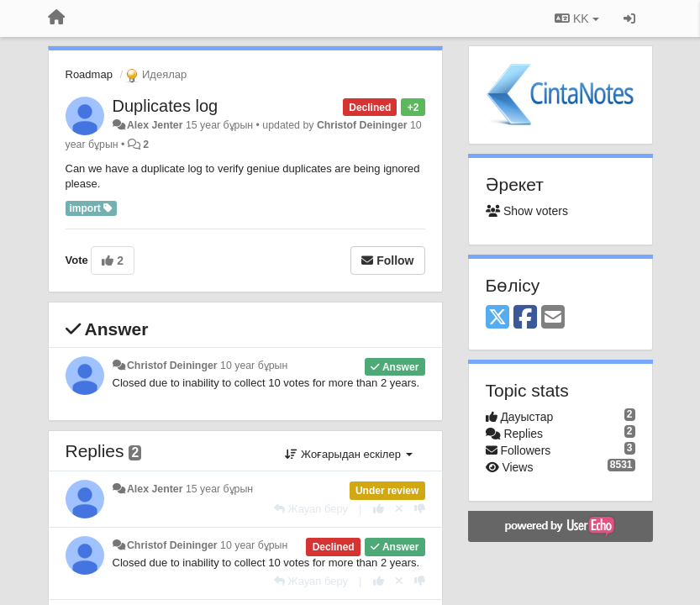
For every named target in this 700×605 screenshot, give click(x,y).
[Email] (553, 318)
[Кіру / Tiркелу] (629, 18)
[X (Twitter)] (497, 318)
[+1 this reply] (379, 509)
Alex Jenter (155, 125)
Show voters (527, 211)
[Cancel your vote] (399, 509)
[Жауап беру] (311, 509)
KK (576, 18)
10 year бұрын (254, 366)
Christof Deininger (362, 125)
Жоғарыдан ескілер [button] (348, 454)
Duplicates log (166, 106)
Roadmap (89, 74)
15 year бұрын (219, 489)
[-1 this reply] (420, 509)
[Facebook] (525, 318)
